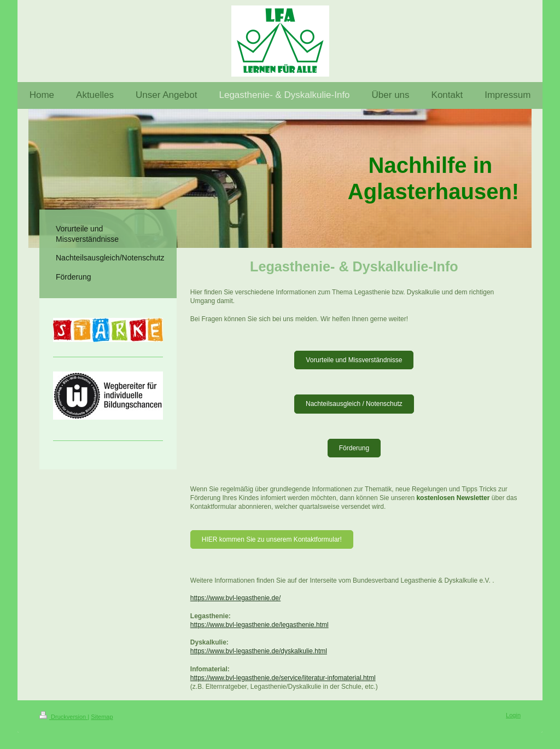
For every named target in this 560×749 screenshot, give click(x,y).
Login (513, 715)
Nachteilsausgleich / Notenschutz (354, 404)
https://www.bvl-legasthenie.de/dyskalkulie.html (259, 651)
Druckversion (63, 717)
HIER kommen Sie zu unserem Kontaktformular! (272, 539)
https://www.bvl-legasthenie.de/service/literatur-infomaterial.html (283, 678)
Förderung (354, 448)
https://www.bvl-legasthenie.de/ (235, 598)
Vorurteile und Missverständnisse (354, 360)
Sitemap (102, 717)
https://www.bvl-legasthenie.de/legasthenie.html (259, 625)
